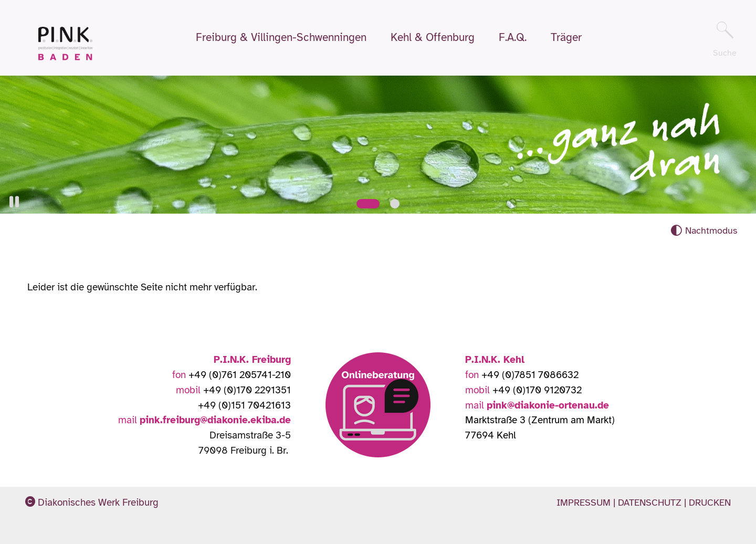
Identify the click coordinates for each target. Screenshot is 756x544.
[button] (14, 202)
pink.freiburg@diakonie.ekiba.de (215, 420)
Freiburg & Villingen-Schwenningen (281, 38)
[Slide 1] (368, 204)
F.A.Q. (513, 38)
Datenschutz (651, 503)
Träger (566, 38)
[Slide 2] (395, 204)
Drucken (710, 503)
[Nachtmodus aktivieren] (704, 231)
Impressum (585, 503)
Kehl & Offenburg (433, 38)
